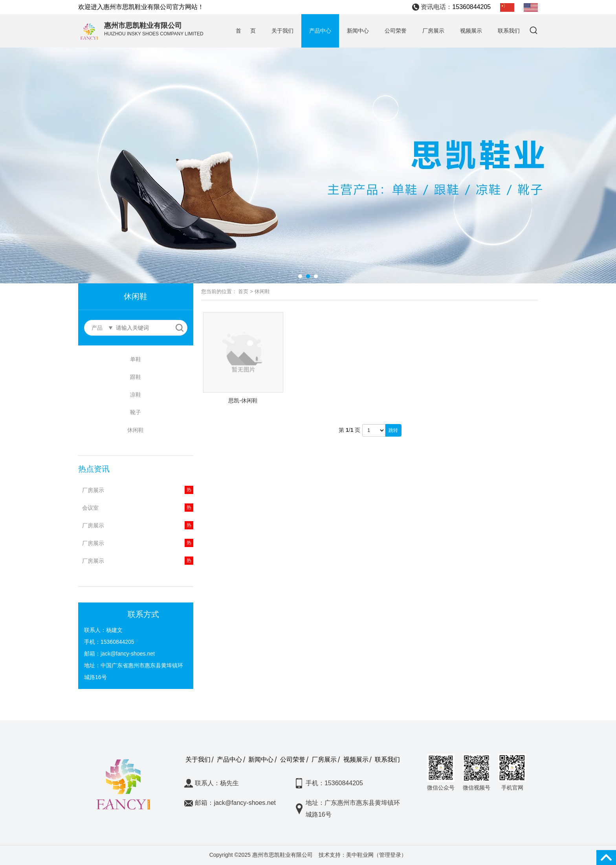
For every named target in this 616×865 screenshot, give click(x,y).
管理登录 (390, 855)
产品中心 (320, 31)
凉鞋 (136, 395)
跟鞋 (136, 377)
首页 (243, 291)
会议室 (90, 508)
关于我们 (282, 31)
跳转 (393, 430)
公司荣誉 (396, 31)
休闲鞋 (136, 430)
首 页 (246, 31)
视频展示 (471, 31)
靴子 (136, 412)
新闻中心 (358, 31)
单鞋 (136, 359)
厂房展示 (433, 31)
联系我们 (509, 31)
